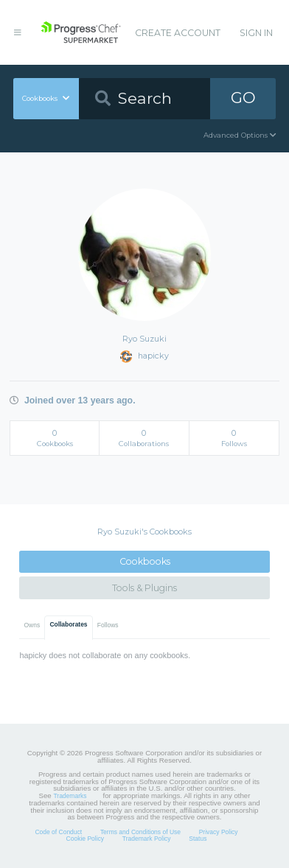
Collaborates (68, 624)
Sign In (256, 33)
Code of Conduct (58, 832)
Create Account (178, 33)
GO (243, 98)
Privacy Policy (219, 832)
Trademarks (70, 796)
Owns (32, 625)
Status (198, 839)
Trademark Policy (147, 839)
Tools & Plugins (144, 588)
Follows (108, 625)
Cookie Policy (86, 839)
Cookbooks (145, 561)
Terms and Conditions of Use (140, 832)
